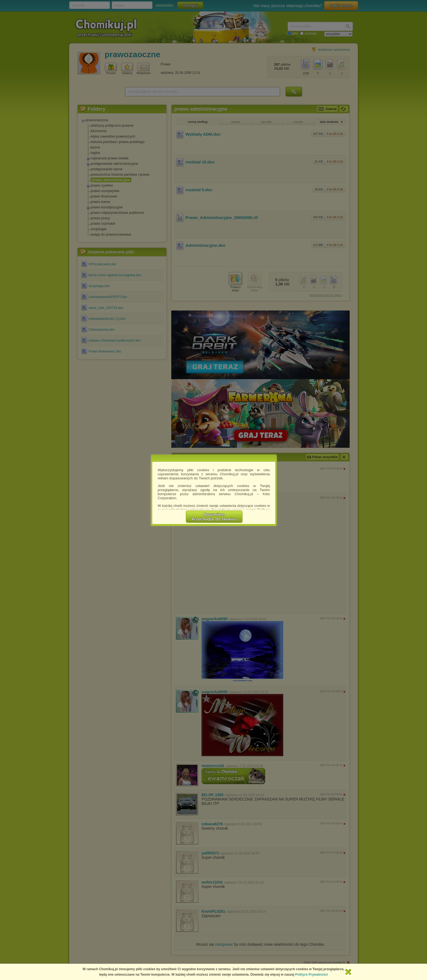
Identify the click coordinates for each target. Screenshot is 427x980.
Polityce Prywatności (312, 975)
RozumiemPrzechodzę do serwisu (214, 517)
